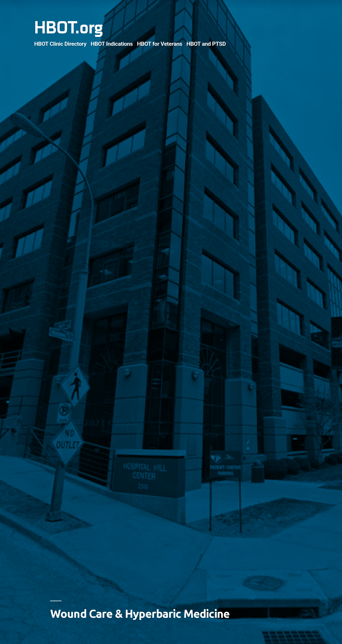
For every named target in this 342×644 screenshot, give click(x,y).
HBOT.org (68, 28)
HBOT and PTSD (206, 44)
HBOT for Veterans (160, 44)
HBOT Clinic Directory (60, 44)
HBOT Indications (112, 44)
